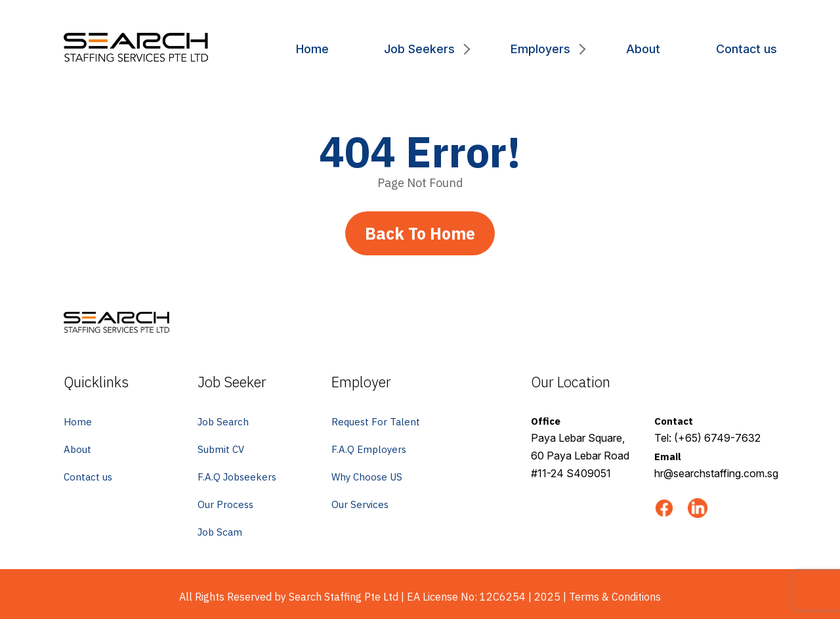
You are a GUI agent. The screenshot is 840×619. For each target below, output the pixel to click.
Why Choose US (367, 477)
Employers (540, 49)
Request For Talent (376, 422)
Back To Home (420, 233)
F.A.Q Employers (369, 449)
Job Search (223, 422)
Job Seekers (419, 49)
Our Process (225, 504)
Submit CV (221, 449)
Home (312, 49)
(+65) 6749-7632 (717, 438)
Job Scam (220, 532)
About (643, 49)
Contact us (746, 49)
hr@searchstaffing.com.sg (716, 473)
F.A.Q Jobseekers (237, 477)
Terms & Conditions (615, 597)
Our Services (360, 504)
